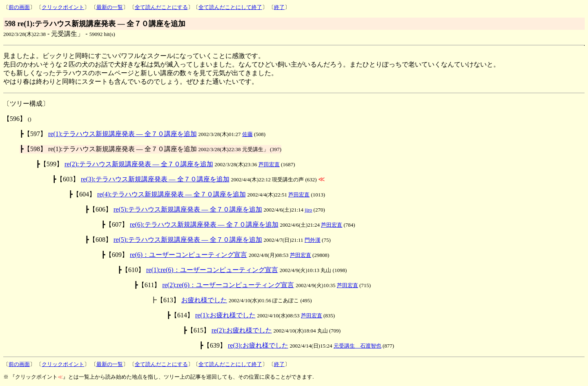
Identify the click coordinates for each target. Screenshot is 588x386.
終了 (279, 7)
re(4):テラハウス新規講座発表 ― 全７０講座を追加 (171, 194)
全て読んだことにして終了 (230, 7)
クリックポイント (63, 7)
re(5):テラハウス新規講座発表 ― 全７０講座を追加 (188, 209)
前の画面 (19, 7)
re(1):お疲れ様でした (225, 315)
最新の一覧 (110, 7)
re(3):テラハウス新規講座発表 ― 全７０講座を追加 (155, 179)
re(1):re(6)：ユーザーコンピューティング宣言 (212, 270)
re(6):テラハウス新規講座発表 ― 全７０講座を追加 (204, 224)
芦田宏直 (269, 164)
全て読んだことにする (161, 7)
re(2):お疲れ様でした (242, 330)
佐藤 (247, 134)
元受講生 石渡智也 (357, 346)
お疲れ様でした (204, 300)
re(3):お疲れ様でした (258, 345)
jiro (308, 210)
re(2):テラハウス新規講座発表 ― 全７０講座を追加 (139, 164)
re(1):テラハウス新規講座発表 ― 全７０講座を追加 (122, 134)
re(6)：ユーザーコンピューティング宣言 (188, 255)
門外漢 (313, 240)
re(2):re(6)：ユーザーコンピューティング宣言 (228, 285)
